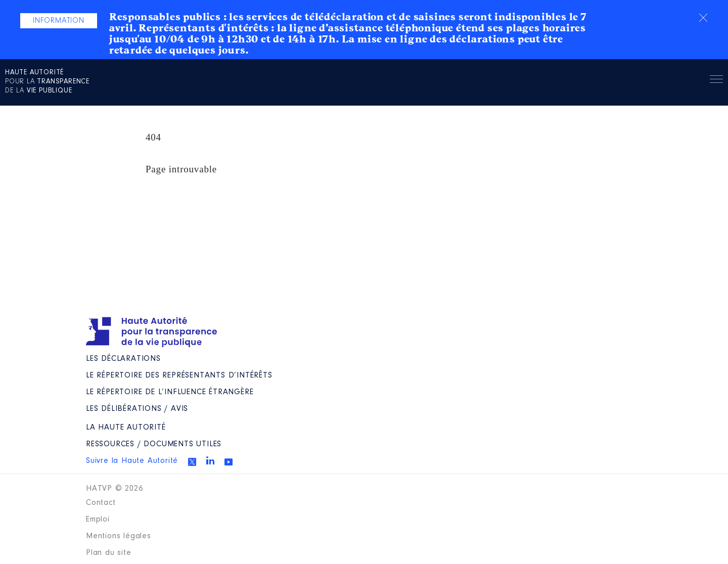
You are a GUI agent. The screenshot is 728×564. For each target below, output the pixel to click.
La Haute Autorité (126, 428)
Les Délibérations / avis (137, 409)
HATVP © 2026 (115, 489)
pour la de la (47, 82)
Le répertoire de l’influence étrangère (170, 392)
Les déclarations (123, 359)
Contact (101, 503)
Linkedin (210, 460)
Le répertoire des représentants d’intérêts (179, 375)
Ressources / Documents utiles (154, 444)
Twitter (192, 462)
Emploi (98, 520)
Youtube (229, 462)
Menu (716, 81)
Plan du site (109, 553)
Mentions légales (119, 536)
